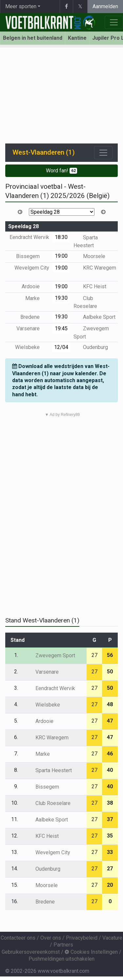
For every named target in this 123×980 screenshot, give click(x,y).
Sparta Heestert (49, 770)
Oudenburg (91, 347)
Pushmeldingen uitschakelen (61, 959)
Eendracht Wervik (51, 688)
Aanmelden (105, 6)
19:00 (61, 256)
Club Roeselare (48, 803)
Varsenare (33, 328)
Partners (63, 945)
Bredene (35, 317)
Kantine (77, 38)
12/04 (61, 347)
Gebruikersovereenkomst (31, 952)
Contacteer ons (18, 938)
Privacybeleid (82, 938)
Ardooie (35, 286)
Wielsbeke (32, 347)
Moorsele (89, 256)
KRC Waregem (95, 268)
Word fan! (62, 171)
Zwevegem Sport (51, 655)
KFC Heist (90, 286)
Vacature (112, 938)
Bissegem (33, 256)
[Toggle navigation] (103, 153)
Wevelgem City (48, 852)
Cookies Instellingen (91, 952)
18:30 (61, 237)
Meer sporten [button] (21, 6)
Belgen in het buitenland (33, 38)
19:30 (61, 298)
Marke (37, 298)
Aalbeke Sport (94, 317)
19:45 (61, 328)
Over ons (51, 938)
